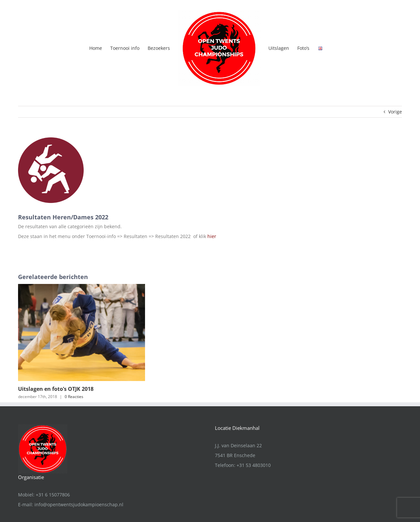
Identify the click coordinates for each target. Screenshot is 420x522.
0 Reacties (74, 397)
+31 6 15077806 (53, 459)
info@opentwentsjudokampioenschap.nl (79, 468)
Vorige (395, 112)
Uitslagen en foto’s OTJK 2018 (56, 389)
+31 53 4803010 (254, 429)
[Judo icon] (51, 170)
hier (212, 236)
